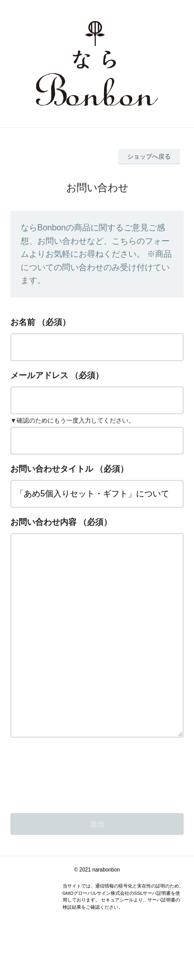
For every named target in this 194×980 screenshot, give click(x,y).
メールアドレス (39, 375)
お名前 (23, 322)
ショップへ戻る (149, 157)
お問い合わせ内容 (43, 522)
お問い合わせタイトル (52, 469)
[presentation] (89, 814)
